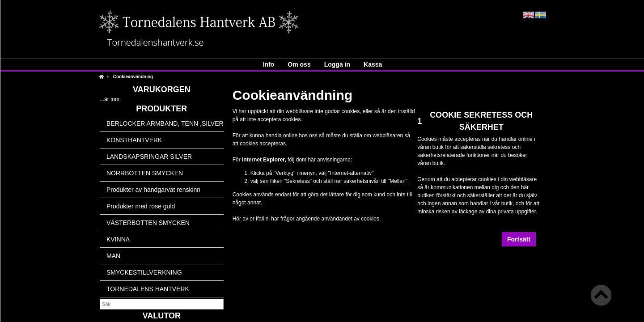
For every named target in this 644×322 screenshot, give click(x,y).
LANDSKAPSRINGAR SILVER (149, 157)
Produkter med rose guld (141, 206)
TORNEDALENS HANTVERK (148, 289)
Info (269, 64)
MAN (113, 256)
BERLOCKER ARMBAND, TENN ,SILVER (165, 123)
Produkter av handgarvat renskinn (153, 190)
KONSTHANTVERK (134, 140)
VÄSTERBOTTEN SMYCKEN (148, 223)
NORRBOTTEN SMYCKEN (145, 173)
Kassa (373, 64)
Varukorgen (162, 89)
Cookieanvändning (133, 77)
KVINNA (118, 239)
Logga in (337, 64)
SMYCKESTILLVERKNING (144, 272)
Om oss (299, 64)
